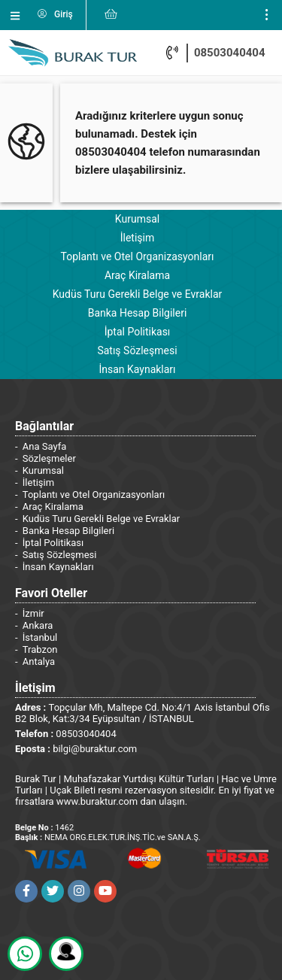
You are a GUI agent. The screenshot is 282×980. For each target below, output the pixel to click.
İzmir (33, 613)
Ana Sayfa (44, 446)
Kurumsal (137, 219)
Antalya (39, 661)
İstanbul (40, 637)
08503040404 (230, 53)
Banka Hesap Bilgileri (138, 313)
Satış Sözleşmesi (137, 350)
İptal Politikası (138, 332)
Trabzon (40, 649)
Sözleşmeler (49, 458)
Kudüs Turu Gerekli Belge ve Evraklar (138, 294)
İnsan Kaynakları (137, 369)
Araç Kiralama (137, 275)
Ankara (38, 625)
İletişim (138, 238)
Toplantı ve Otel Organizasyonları (137, 256)
